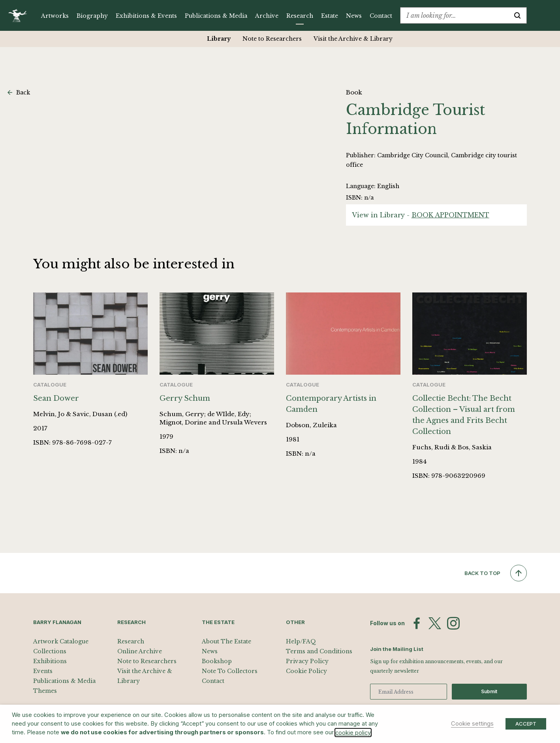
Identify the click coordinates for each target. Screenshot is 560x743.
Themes (45, 691)
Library (219, 39)
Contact (381, 16)
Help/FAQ (301, 641)
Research (300, 16)
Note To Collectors (230, 671)
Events (43, 671)
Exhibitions (50, 661)
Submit (489, 691)
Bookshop (217, 661)
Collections (50, 651)
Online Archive (140, 651)
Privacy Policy (307, 661)
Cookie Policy (306, 671)
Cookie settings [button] (472, 724)
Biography (92, 16)
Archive (267, 16)
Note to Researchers (272, 39)
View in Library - (421, 215)
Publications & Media (216, 16)
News (354, 16)
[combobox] (454, 15)
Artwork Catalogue (61, 641)
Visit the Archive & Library (353, 39)
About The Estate (226, 641)
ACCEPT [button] (526, 724)
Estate (330, 16)
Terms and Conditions (319, 651)
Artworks (55, 16)
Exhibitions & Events (146, 16)
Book (354, 92)
